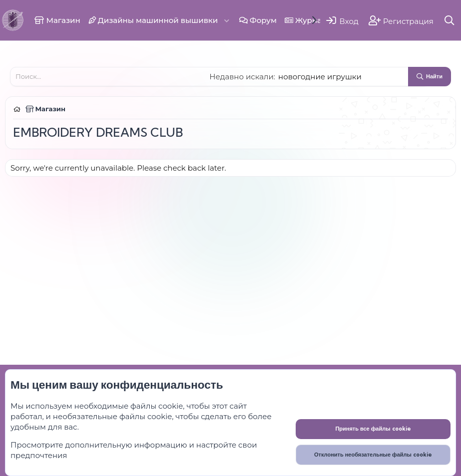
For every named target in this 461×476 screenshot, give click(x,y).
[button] (227, 20)
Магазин (57, 20)
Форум (258, 20)
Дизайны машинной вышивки (153, 20)
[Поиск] (450, 20)
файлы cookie (157, 406)
